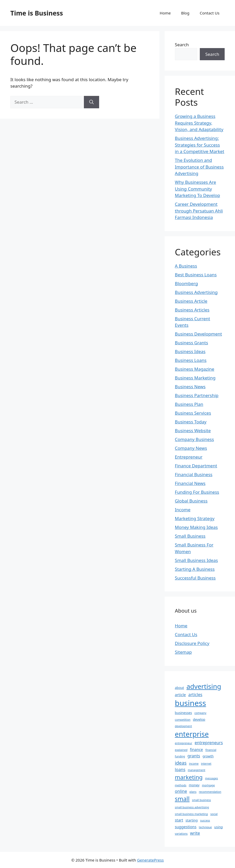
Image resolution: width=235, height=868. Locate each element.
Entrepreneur (189, 457)
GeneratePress (150, 860)
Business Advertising (196, 292)
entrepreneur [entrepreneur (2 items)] (184, 743)
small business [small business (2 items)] (201, 800)
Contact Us (210, 13)
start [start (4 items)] (179, 820)
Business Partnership (197, 395)
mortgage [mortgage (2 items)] (208, 785)
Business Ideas (190, 351)
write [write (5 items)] (195, 833)
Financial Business (194, 474)
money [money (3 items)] (194, 785)
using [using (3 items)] (219, 827)
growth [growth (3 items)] (208, 756)
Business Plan (189, 404)
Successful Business (195, 578)
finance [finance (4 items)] (196, 749)
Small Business (190, 536)
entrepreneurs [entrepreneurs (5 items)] (209, 743)
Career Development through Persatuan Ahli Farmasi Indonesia (199, 211)
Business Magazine (195, 369)
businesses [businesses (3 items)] (183, 713)
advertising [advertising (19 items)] (204, 686)
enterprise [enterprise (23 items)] (192, 734)
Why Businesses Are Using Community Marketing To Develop (198, 189)
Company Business (194, 439)
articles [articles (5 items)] (195, 695)
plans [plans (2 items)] (193, 792)
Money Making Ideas (196, 527)
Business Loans (191, 360)
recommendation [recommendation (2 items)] (210, 792)
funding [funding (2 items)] (180, 756)
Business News (190, 387)
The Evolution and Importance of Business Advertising (199, 167)
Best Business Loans (196, 275)
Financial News (190, 483)
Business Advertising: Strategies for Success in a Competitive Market (200, 145)
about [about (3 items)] (179, 688)
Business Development (199, 334)
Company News (191, 448)
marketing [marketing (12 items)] (189, 777)
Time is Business (37, 13)
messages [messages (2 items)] (211, 778)
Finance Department (196, 466)
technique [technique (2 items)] (205, 827)
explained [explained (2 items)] (181, 750)
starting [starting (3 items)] (192, 820)
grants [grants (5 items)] (194, 756)
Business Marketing (195, 378)
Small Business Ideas (196, 560)
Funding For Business (197, 492)
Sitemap (183, 652)
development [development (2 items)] (183, 726)
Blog (185, 13)
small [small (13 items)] (182, 799)
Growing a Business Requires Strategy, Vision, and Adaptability (199, 123)
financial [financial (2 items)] (211, 750)
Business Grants (192, 343)
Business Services (193, 413)
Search (182, 45)
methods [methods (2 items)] (181, 785)
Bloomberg (186, 283)
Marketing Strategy (195, 518)
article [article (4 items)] (180, 695)
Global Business (191, 501)
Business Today (191, 422)
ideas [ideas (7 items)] (181, 763)
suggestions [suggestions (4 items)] (186, 827)
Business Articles (192, 310)
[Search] (91, 102)
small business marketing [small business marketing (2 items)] (192, 814)
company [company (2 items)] (200, 713)
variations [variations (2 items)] (181, 834)
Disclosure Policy (192, 643)
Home (165, 13)
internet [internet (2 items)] (206, 764)
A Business (186, 266)
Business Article (191, 301)
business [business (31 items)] (191, 703)
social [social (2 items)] (214, 814)
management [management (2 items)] (197, 770)
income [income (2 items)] (194, 764)
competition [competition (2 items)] (183, 720)
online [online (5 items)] (181, 791)
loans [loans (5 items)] (180, 770)
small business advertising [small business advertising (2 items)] (192, 807)
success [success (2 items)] (205, 820)
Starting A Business (195, 569)
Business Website (193, 431)
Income (183, 510)
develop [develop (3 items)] (199, 719)
